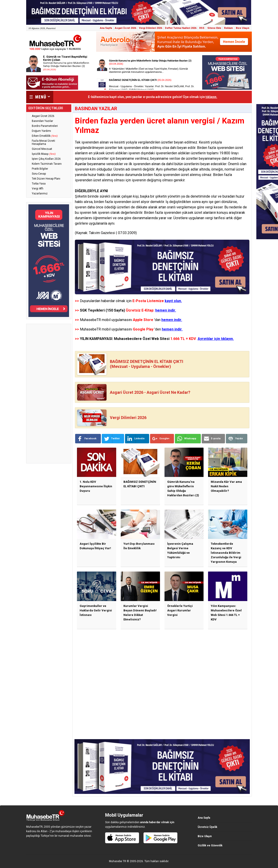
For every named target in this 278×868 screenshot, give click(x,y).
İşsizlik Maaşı (44, 154)
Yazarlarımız (40, 194)
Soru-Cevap (39, 174)
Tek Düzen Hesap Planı (46, 179)
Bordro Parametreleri (45, 126)
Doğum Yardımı (41, 131)
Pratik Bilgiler (40, 169)
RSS (202, 28)
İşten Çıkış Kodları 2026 (46, 159)
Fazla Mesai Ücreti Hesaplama (43, 142)
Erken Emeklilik (45, 136)
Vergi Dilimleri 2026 (151, 28)
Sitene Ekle (214, 28)
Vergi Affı (38, 189)
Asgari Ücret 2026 (125, 28)
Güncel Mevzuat (42, 149)
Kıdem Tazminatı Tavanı (47, 164)
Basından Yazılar (42, 121)
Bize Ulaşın (243, 28)
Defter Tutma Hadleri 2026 (181, 28)
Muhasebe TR (118, 861)
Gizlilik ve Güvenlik (210, 845)
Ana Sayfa (106, 28)
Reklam (228, 28)
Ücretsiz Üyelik (207, 827)
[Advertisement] (49, 394)
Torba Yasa (39, 184)
